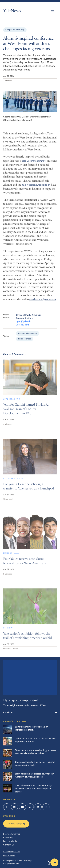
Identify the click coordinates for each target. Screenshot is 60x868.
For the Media (10, 841)
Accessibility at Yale (12, 851)
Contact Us (9, 845)
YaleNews (12, 11)
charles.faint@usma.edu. (43, 301)
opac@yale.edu (24, 324)
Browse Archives (12, 834)
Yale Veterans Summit (34, 163)
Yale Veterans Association (36, 187)
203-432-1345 (23, 327)
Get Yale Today (16, 823)
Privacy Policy (9, 856)
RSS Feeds (8, 837)
